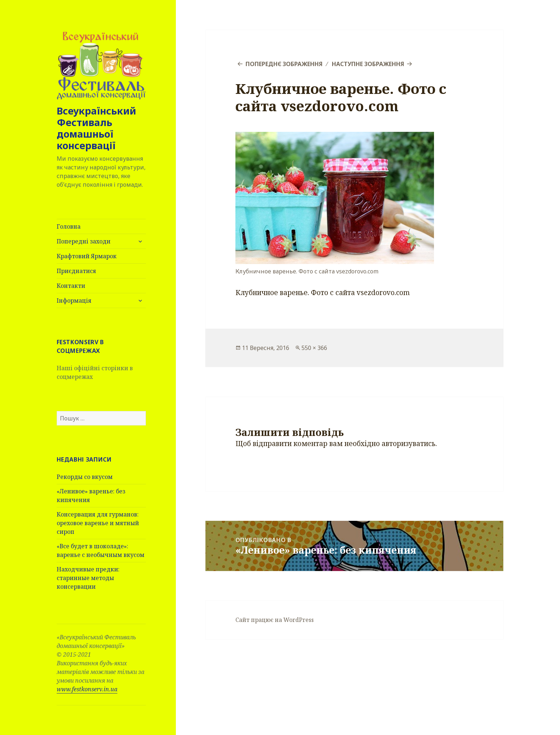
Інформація (74, 301)
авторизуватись (409, 444)
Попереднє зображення (284, 64)
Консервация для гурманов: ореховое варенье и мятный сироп (98, 523)
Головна (69, 226)
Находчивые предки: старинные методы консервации (88, 578)
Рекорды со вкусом (85, 477)
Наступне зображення (368, 64)
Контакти (71, 286)
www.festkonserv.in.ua (87, 689)
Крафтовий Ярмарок (87, 256)
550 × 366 (314, 348)
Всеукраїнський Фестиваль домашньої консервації (96, 128)
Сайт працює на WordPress (275, 620)
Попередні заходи (84, 241)
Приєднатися (76, 271)
